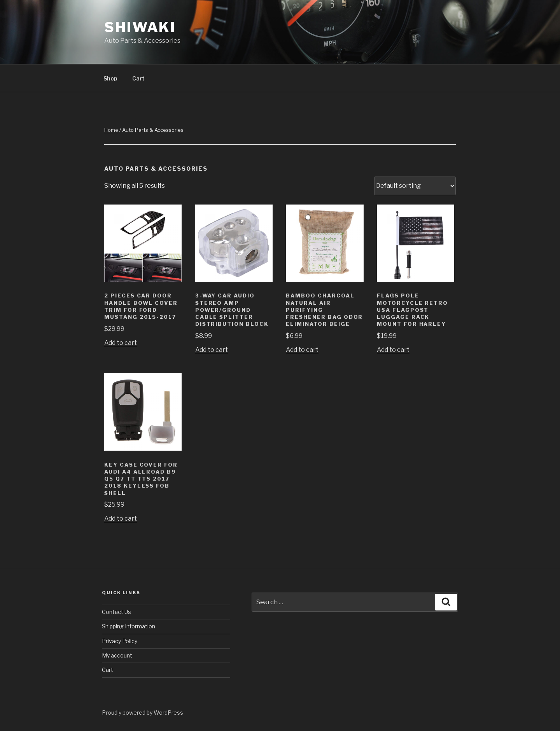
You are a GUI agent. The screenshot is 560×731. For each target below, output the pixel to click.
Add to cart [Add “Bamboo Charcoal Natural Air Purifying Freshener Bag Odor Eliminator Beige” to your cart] (302, 350)
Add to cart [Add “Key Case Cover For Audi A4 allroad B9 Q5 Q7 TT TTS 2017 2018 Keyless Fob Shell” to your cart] (121, 519)
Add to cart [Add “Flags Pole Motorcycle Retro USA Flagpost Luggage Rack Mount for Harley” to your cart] (393, 350)
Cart (138, 78)
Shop (110, 78)
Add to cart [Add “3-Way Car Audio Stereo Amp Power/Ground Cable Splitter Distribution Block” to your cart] (212, 350)
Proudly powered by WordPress (143, 713)
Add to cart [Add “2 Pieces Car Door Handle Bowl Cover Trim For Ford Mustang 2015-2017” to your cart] (121, 343)
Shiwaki (140, 27)
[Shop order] (415, 186)
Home (111, 130)
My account (117, 655)
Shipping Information (129, 626)
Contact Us (116, 612)
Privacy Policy (120, 641)
